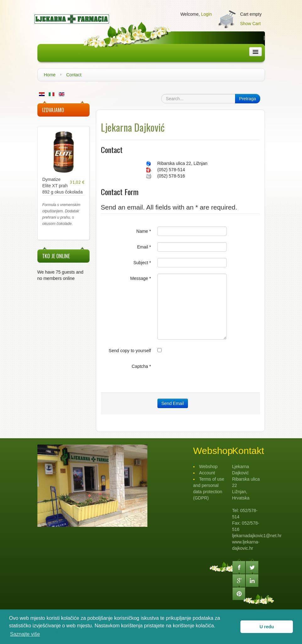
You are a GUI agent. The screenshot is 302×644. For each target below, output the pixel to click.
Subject (142, 263)
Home (50, 75)
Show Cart (250, 24)
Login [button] (206, 14)
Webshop (209, 467)
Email (144, 247)
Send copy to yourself (130, 351)
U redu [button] (267, 627)
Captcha (141, 366)
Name (144, 231)
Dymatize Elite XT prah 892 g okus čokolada (63, 186)
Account (207, 473)
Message (140, 278)
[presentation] (205, 374)
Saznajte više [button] (25, 634)
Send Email (173, 403)
